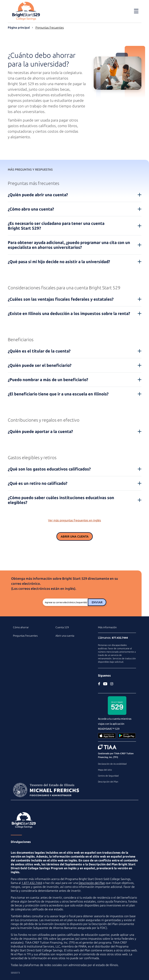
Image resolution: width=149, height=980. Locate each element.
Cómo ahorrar (21, 627)
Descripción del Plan (108, 782)
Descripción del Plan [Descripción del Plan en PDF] (92, 883)
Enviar (97, 602)
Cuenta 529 (62, 627)
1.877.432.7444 (32, 883)
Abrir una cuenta (75, 536)
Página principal (19, 28)
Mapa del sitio (105, 770)
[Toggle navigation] (136, 11)
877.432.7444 (120, 638)
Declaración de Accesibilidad (112, 764)
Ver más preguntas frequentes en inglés (74, 520)
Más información (107, 627)
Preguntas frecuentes (50, 28)
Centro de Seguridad (108, 776)
